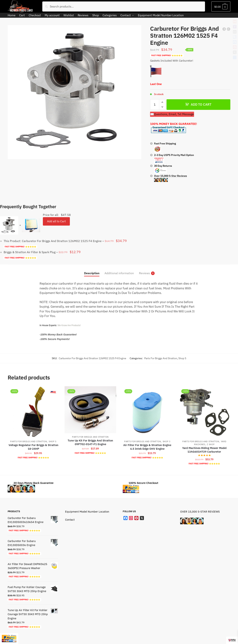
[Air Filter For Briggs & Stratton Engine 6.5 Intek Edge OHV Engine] (147, 412)
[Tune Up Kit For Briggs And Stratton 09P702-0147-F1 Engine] (90, 410)
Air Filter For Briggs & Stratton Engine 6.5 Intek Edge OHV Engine (147, 447)
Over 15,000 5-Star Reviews (171, 178)
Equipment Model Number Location (87, 512)
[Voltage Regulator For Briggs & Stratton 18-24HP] (33, 412)
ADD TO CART (201, 104)
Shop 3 (167, 441)
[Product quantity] (155, 105)
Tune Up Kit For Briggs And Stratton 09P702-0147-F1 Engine (90, 442)
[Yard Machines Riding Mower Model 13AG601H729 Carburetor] (204, 412)
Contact (70, 520)
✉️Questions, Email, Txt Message (172, 114)
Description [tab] (92, 273)
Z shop (211, 444)
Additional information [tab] (119, 273)
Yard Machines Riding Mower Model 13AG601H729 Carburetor (204, 450)
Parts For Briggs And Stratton (161, 358)
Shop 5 (182, 358)
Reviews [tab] (144, 273)
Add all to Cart (56, 221)
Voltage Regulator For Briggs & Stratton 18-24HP (33, 447)
